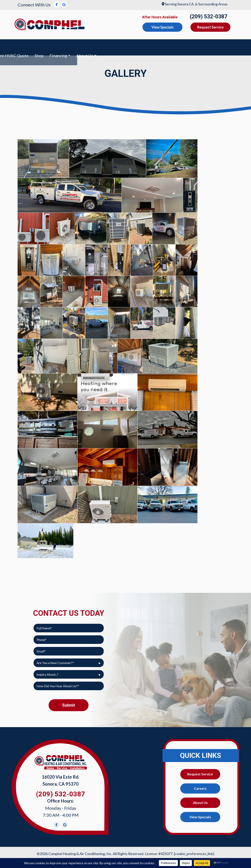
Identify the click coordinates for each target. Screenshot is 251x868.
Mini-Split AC (137, 45)
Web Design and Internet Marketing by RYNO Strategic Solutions (125, 856)
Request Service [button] (210, 27)
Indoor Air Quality (99, 45)
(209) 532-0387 (208, 17)
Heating (66, 45)
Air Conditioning (35, 45)
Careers (200, 786)
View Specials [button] (163, 27)
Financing (222, 45)
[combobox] (69, 659)
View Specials (200, 815)
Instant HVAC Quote (173, 45)
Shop (203, 45)
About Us (200, 800)
